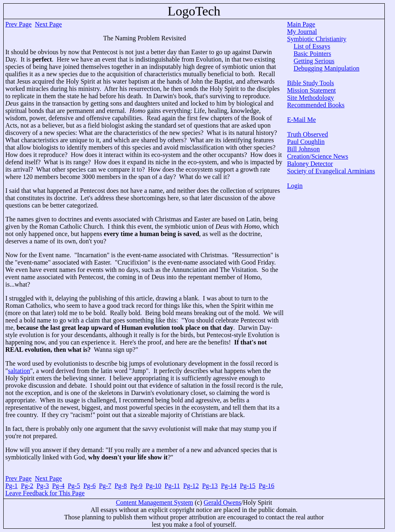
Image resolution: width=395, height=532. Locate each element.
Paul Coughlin (306, 142)
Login (295, 186)
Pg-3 (42, 486)
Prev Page (18, 24)
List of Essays (312, 46)
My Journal (302, 32)
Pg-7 (105, 486)
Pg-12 (191, 486)
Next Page (48, 24)
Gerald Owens (222, 502)
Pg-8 (121, 486)
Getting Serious (314, 61)
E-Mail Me (301, 120)
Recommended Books (316, 105)
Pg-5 (74, 486)
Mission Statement (311, 90)
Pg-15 (248, 486)
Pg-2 (27, 486)
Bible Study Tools (310, 83)
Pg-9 (136, 486)
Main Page (301, 24)
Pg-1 (11, 486)
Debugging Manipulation (326, 68)
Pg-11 (172, 486)
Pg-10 (153, 486)
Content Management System (154, 502)
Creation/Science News (317, 156)
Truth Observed (307, 134)
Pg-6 (89, 486)
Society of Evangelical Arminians (331, 171)
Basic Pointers (312, 54)
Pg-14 (229, 486)
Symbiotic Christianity (316, 39)
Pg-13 (210, 486)
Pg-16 (266, 486)
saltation (19, 371)
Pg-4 (58, 486)
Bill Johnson (303, 149)
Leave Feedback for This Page (45, 493)
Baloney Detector (310, 164)
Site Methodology (310, 98)
